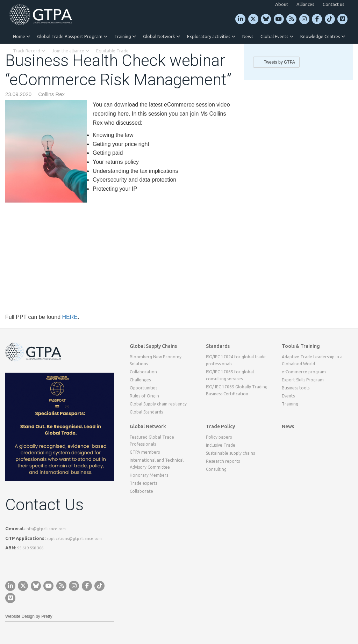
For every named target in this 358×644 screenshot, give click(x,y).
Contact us (334, 4)
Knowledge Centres (323, 36)
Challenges (140, 380)
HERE (70, 317)
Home (22, 36)
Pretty (47, 616)
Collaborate (141, 491)
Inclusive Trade (221, 445)
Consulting (216, 469)
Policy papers (219, 437)
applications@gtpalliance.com (74, 539)
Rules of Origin (144, 396)
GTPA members (145, 452)
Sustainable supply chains (230, 453)
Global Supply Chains (153, 346)
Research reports (223, 461)
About (282, 4)
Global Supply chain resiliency (158, 404)
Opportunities (144, 388)
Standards (218, 346)
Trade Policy (220, 426)
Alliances (305, 4)
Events (288, 396)
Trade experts (144, 483)
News (248, 36)
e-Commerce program (304, 372)
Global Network (162, 36)
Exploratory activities (211, 36)
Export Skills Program (303, 380)
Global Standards (146, 412)
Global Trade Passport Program (72, 36)
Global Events (277, 36)
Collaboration (143, 372)
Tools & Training (301, 346)
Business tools (296, 388)
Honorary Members (149, 475)
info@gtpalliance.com (46, 529)
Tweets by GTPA (280, 62)
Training (125, 36)
